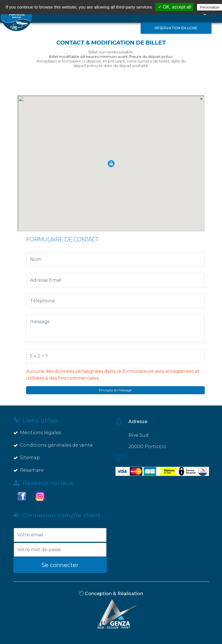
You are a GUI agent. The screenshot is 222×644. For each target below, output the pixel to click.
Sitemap (27, 458)
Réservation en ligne (176, 28)
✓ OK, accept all (175, 7)
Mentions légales (37, 433)
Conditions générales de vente (53, 445)
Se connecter (60, 565)
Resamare (28, 470)
